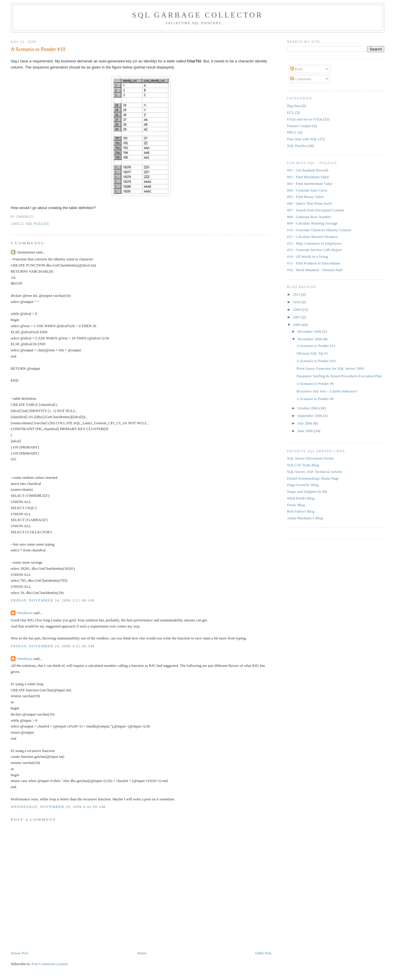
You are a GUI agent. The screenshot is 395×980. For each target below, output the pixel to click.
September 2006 (310, 416)
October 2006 (308, 408)
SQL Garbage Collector (198, 15)
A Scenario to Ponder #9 (315, 384)
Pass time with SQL (302, 139)
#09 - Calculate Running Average (312, 223)
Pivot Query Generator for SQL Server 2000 (330, 368)
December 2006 (310, 331)
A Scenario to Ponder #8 (315, 399)
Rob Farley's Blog (301, 511)
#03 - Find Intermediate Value (310, 184)
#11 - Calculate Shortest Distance (312, 237)
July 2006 (305, 423)
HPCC (292, 132)
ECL (291, 112)
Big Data (294, 106)
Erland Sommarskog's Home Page (313, 478)
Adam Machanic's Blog (305, 518)
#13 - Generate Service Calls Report (314, 250)
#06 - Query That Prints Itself (309, 203)
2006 (297, 325)
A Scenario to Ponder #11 (316, 346)
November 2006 (310, 339)
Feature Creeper (299, 126)
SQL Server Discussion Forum (310, 458)
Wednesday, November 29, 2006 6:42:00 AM (58, 807)
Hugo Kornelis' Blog (303, 485)
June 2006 (306, 431)
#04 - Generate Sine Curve (307, 190)
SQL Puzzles (37, 224)
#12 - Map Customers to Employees (314, 243)
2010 (297, 302)
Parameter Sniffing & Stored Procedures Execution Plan (339, 376)
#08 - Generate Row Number (309, 217)
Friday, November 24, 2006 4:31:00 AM (53, 646)
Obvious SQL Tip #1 (312, 353)
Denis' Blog (296, 505)
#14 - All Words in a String (307, 256)
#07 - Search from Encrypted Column (316, 210)
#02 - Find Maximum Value (308, 177)
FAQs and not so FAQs (305, 119)
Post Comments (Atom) (50, 964)
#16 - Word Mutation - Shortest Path (315, 270)
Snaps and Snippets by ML (307, 491)
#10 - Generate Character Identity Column (319, 230)
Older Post (263, 953)
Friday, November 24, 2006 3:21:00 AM (53, 600)
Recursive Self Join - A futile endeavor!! (327, 391)
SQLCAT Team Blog (303, 465)
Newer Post (20, 953)
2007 (297, 317)
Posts (297, 69)
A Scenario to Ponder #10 (38, 49)
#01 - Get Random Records (308, 170)
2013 (297, 294)
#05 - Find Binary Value (305, 197)
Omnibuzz (25, 613)
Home (142, 953)
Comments (301, 79)
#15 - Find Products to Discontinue (314, 263)
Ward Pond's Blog (301, 498)
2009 (297, 310)
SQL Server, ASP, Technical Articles (315, 472)
